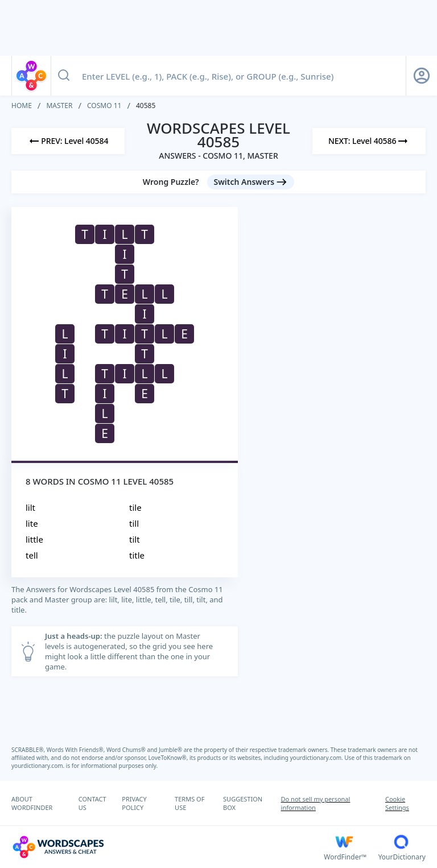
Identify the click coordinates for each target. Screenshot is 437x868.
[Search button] (64, 76)
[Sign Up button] (422, 76)
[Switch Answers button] (251, 182)
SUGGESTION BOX (243, 803)
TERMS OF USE (189, 803)
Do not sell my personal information (316, 803)
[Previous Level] (68, 141)
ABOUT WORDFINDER (32, 803)
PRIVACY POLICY (134, 803)
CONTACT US (92, 803)
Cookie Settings (397, 803)
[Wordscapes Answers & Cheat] (168, 847)
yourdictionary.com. (318, 758)
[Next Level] (369, 141)
